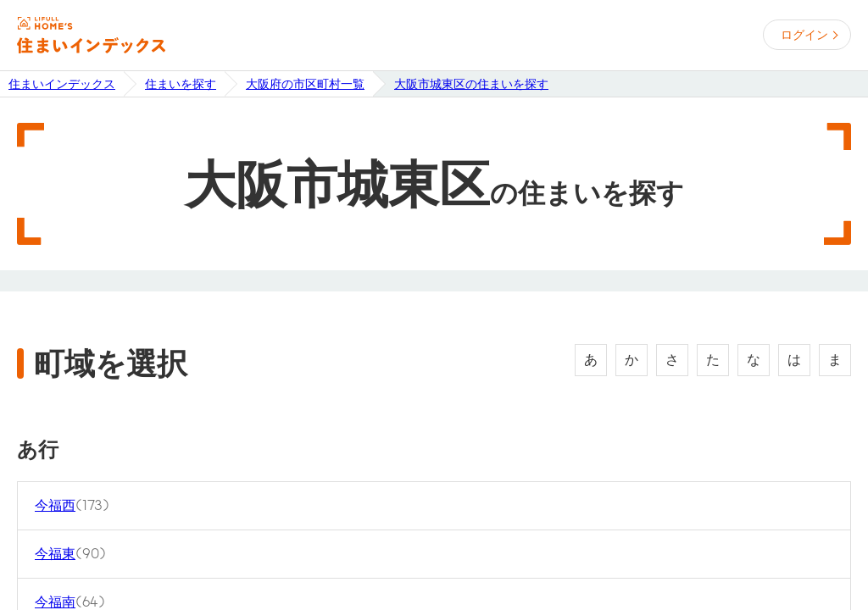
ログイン (804, 35)
